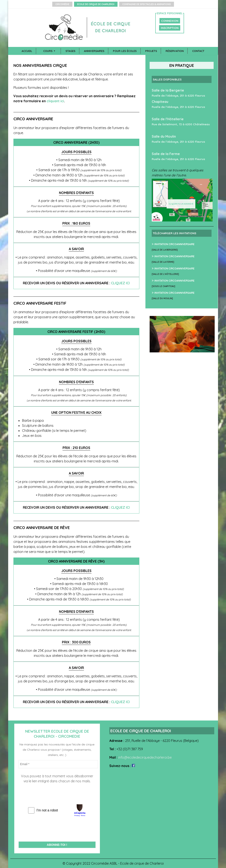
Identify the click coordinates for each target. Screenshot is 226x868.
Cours (48, 51)
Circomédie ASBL (104, 863)
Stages (70, 51)
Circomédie (62, 4)
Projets (151, 51)
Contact (198, 51)
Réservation (175, 51)
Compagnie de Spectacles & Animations (147, 4)
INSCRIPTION (170, 28)
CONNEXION (170, 21)
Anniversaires (94, 51)
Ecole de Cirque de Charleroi (96, 4)
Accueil (27, 51)
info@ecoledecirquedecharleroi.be (145, 757)
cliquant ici (55, 101)
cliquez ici (120, 283)
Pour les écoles (125, 51)
